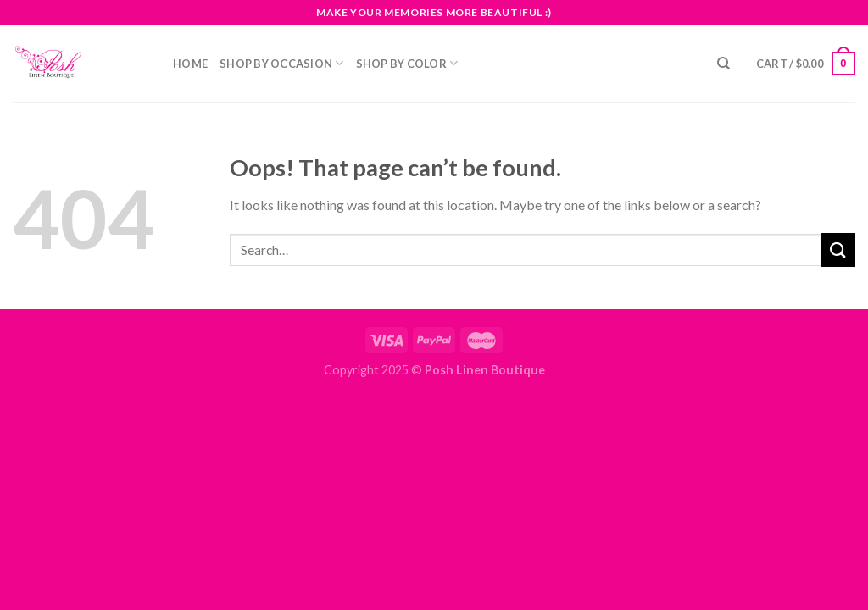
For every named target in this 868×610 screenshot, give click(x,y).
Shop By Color (407, 63)
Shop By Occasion (282, 63)
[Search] (723, 64)
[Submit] (838, 250)
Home (190, 64)
